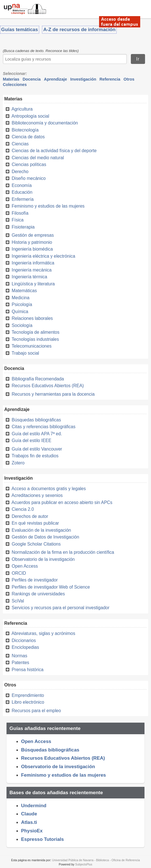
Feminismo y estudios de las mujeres (48, 206)
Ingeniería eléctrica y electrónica (43, 256)
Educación (22, 192)
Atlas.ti (29, 822)
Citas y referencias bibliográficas (43, 427)
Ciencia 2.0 (23, 509)
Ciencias (20, 144)
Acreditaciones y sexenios (37, 495)
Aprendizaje (55, 79)
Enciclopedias (25, 647)
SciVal (18, 601)
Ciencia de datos (28, 137)
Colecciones (15, 85)
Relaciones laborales (32, 318)
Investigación (83, 79)
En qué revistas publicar (35, 523)
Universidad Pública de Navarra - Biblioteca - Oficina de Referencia (96, 860)
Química (20, 312)
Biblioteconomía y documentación (45, 123)
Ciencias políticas (29, 164)
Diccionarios (24, 640)
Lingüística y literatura (33, 284)
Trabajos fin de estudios (35, 456)
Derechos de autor (30, 516)
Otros (129, 79)
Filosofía (20, 213)
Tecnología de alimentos (35, 332)
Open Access (25, 566)
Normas (19, 656)
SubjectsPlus (84, 864)
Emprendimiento (28, 695)
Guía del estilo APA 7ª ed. (37, 434)
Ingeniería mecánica (32, 270)
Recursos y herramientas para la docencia (53, 394)
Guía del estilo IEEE (32, 441)
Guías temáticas (20, 30)
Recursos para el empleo (36, 711)
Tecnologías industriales (35, 339)
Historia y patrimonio (32, 242)
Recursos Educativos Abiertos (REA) (48, 386)
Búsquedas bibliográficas (36, 420)
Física (18, 220)
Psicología (22, 304)
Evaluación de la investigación (41, 530)
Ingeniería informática (33, 263)
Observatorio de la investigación (43, 559)
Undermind (34, 806)
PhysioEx (32, 831)
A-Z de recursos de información (79, 30)
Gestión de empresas (33, 235)
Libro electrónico (28, 702)
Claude (29, 814)
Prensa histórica (28, 670)
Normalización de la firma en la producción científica (63, 552)
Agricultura (22, 109)
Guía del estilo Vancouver (37, 449)
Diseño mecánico (29, 178)
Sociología (22, 325)
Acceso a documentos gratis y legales (49, 489)
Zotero (18, 463)
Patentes (20, 663)
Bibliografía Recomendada (38, 379)
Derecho (20, 172)
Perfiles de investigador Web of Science (51, 587)
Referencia (110, 79)
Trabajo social (25, 353)
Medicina (20, 298)
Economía (22, 185)
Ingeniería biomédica (32, 249)
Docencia (32, 79)
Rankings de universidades (38, 594)
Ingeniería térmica (29, 277)
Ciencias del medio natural (38, 158)
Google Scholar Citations (36, 544)
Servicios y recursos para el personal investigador (60, 608)
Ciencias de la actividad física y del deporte (54, 151)
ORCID (19, 573)
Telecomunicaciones (32, 346)
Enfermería (23, 199)
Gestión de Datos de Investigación (45, 537)
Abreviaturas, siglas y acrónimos (43, 633)
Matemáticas (24, 291)
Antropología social (30, 116)
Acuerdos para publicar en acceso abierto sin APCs (62, 502)
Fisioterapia (23, 227)
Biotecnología (25, 130)
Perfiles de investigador (35, 580)
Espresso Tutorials (42, 839)
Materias (11, 79)
